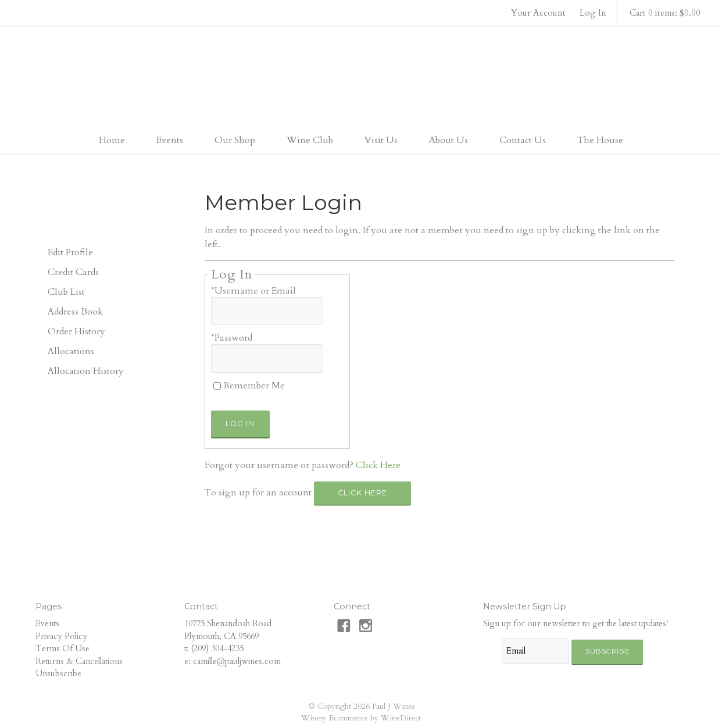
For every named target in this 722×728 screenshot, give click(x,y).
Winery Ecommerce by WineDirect (361, 718)
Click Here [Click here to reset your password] (378, 465)
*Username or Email (253, 291)
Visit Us (381, 140)
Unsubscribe (58, 674)
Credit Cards (73, 272)
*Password (232, 338)
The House (600, 140)
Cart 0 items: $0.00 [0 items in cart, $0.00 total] (665, 13)
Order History (76, 331)
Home (112, 140)
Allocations (71, 351)
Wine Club (310, 140)
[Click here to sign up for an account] (362, 493)
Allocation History (86, 371)
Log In (593, 13)
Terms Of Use (62, 649)
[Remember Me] (217, 386)
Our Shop (235, 140)
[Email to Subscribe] (535, 651)
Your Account (538, 13)
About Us (448, 140)
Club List (66, 292)
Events (170, 140)
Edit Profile (70, 252)
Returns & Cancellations (79, 661)
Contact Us (523, 140)
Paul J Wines (361, 78)
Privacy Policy (61, 636)
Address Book (75, 312)
